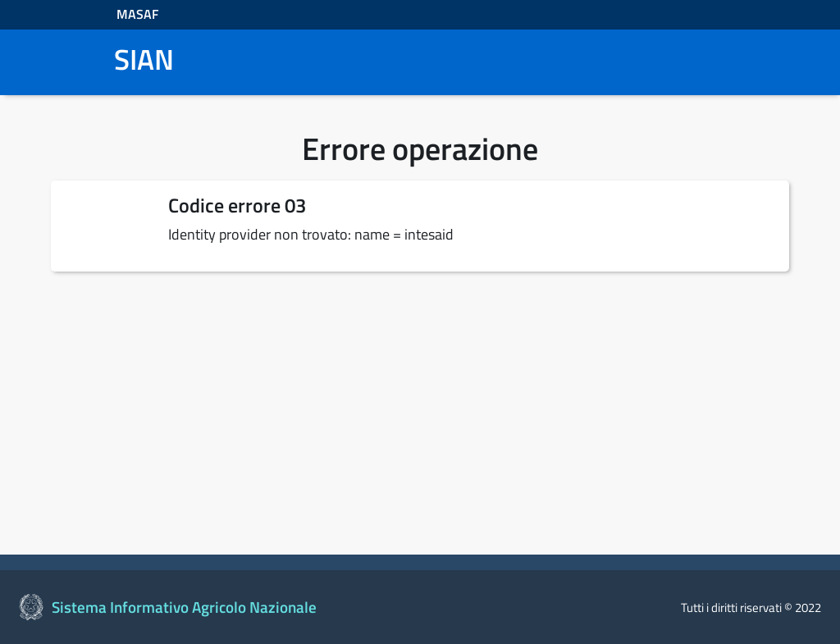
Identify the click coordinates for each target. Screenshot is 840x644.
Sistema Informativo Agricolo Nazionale (184, 607)
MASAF (137, 14)
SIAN (144, 59)
